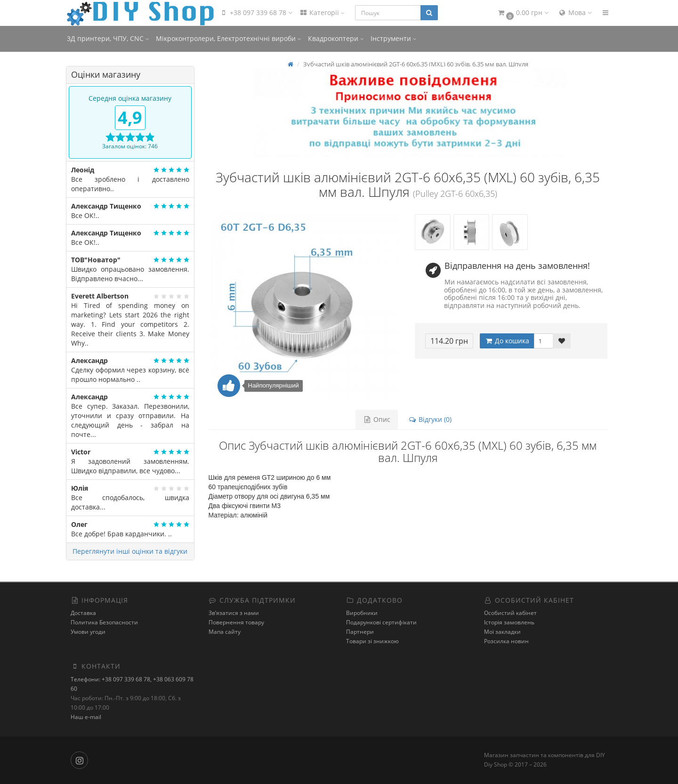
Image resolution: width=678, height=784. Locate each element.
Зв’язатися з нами (234, 613)
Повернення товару (236, 622)
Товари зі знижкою (372, 641)
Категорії (322, 12)
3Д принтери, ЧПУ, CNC (108, 38)
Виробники (362, 613)
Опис (377, 419)
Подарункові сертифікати (381, 622)
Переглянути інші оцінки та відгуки (130, 551)
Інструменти (394, 38)
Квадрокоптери (336, 38)
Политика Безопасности (104, 622)
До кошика (507, 341)
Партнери (360, 632)
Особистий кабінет (510, 613)
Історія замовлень (509, 622)
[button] (523, 13)
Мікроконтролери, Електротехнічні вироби (229, 38)
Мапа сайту (225, 632)
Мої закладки (502, 632)
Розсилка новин (506, 641)
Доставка (83, 613)
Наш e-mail (86, 717)
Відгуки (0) (430, 419)
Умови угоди (88, 632)
